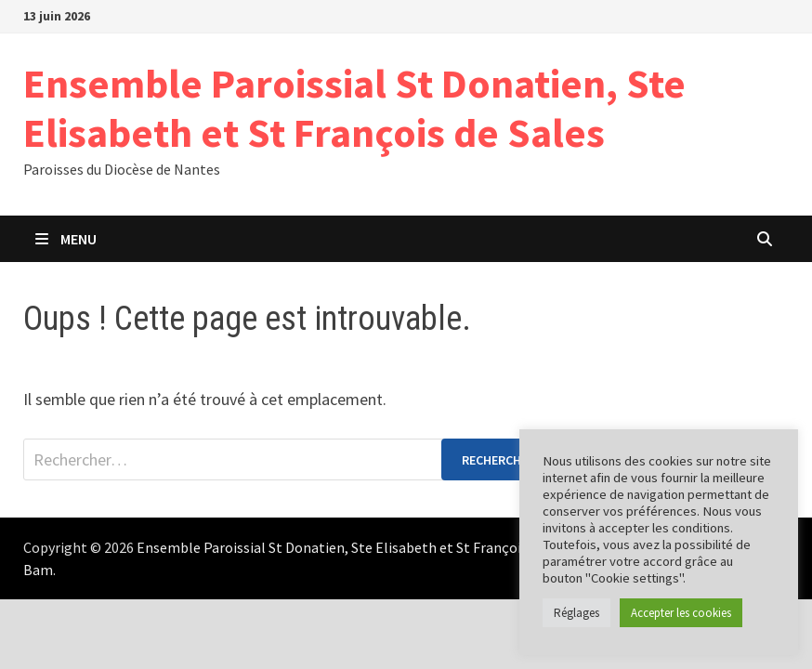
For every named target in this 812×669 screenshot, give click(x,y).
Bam (38, 570)
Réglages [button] (576, 613)
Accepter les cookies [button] (681, 613)
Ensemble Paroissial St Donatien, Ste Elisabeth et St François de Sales (354, 108)
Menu (65, 239)
